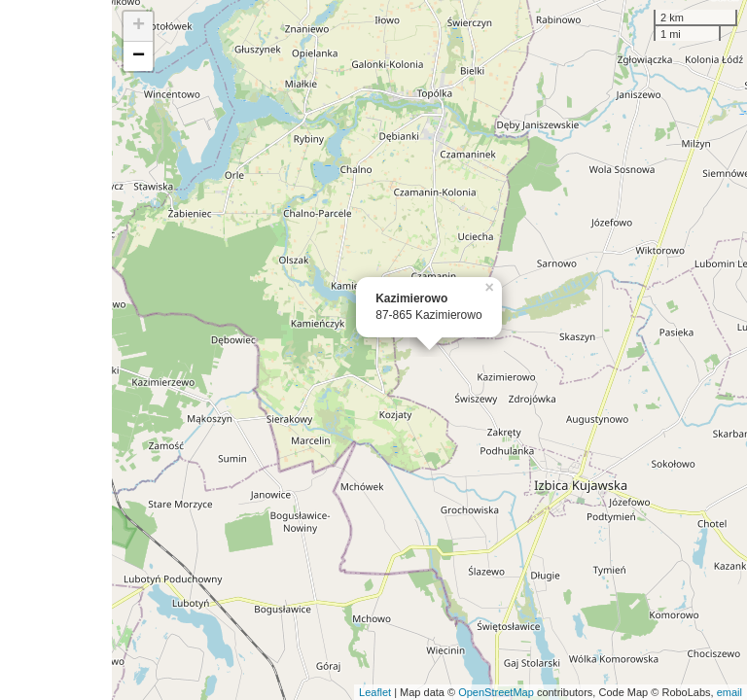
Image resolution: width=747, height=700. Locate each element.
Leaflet (375, 692)
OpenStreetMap (496, 692)
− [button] (139, 56)
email (729, 692)
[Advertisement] (56, 350)
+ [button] (139, 26)
